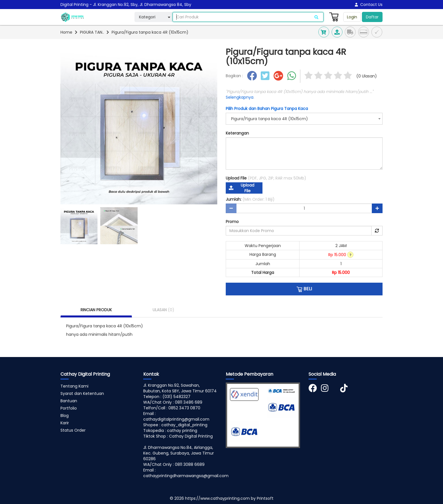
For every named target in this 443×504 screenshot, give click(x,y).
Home (66, 32)
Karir (65, 423)
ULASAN (163, 310)
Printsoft (265, 498)
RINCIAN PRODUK (96, 310)
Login (352, 17)
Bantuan (69, 401)
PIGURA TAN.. (92, 32)
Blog (65, 416)
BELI (304, 289)
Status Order (73, 430)
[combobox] (304, 119)
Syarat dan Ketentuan (82, 393)
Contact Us (369, 5)
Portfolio (69, 408)
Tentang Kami (74, 386)
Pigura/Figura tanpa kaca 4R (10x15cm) (150, 32)
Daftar (372, 17)
